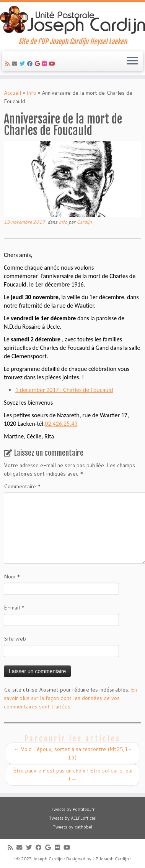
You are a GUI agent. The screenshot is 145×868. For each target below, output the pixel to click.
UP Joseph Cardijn (111, 859)
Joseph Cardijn (48, 859)
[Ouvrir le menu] (132, 61)
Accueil (12, 93)
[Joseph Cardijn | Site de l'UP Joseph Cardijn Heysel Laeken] (72, 20)
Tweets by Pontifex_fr (73, 809)
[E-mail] (16, 64)
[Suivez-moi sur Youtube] (53, 64)
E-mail (14, 608)
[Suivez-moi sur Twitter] (23, 64)
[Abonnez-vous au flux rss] (8, 64)
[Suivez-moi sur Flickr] (46, 64)
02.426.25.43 (61, 424)
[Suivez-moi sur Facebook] (31, 64)
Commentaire (22, 486)
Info (31, 93)
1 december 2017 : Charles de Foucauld (64, 390)
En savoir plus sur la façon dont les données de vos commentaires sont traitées (70, 698)
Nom (12, 576)
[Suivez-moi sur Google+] (38, 64)
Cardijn (84, 222)
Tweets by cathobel (72, 827)
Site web (15, 639)
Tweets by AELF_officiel (73, 818)
